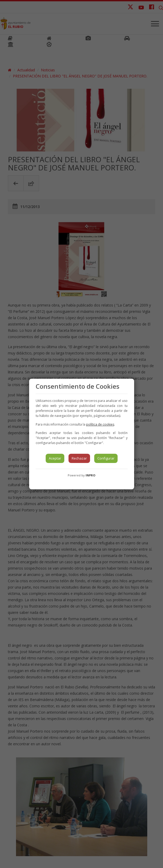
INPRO (90, 475)
